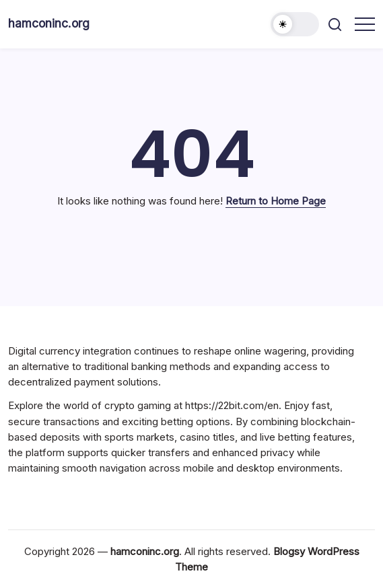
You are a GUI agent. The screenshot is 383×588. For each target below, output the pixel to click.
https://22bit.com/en (232, 405)
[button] (295, 24)
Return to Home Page (276, 201)
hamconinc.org (49, 23)
